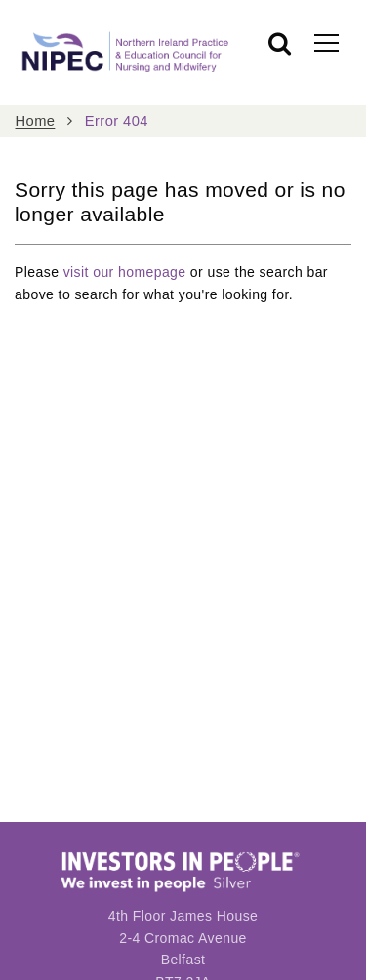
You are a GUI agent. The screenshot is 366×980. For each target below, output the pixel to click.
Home (36, 121)
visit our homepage (125, 272)
